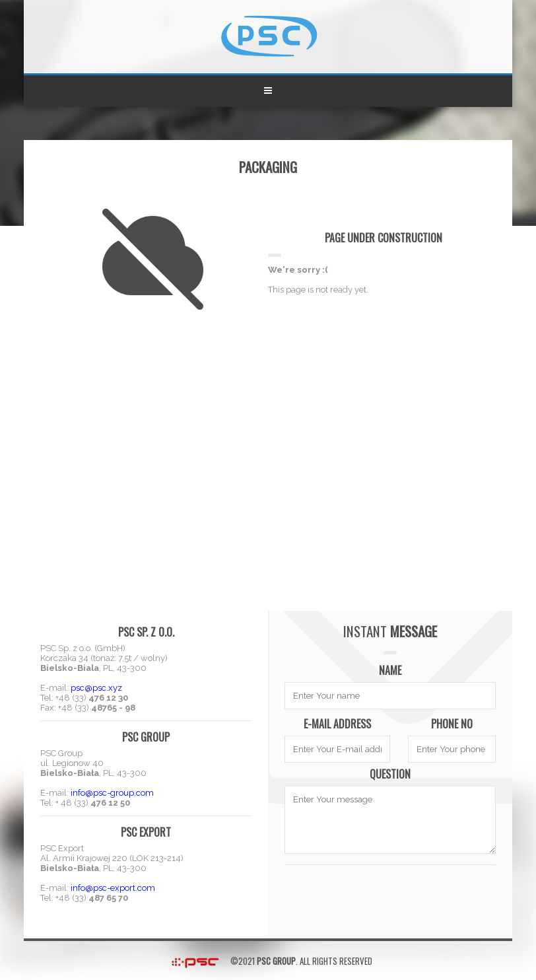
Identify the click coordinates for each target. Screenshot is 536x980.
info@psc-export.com (113, 888)
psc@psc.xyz (96, 688)
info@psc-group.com (112, 793)
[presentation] (390, 896)
